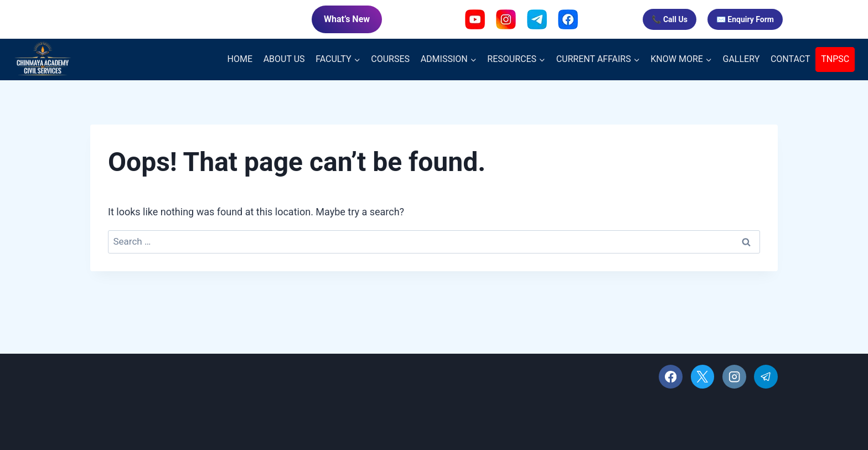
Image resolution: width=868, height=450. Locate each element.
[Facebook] (671, 377)
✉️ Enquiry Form (745, 19)
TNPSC (835, 59)
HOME (240, 59)
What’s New (347, 19)
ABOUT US (284, 59)
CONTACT (790, 59)
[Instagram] (734, 377)
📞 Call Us (669, 19)
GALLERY (742, 59)
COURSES (390, 59)
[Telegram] (766, 377)
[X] (703, 377)
